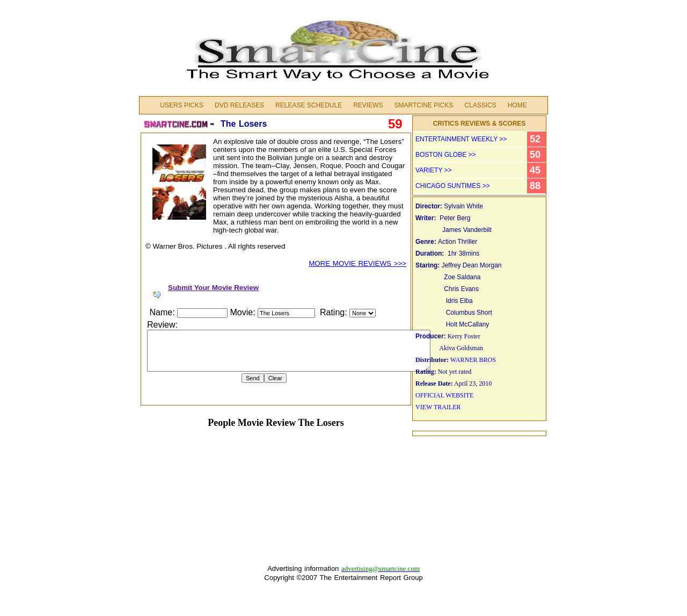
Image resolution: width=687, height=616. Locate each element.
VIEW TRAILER (438, 407)
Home (517, 105)
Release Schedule (309, 105)
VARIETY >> (434, 170)
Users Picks (182, 105)
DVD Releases (239, 105)
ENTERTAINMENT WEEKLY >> (461, 139)
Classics (480, 105)
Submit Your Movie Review (213, 288)
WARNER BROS (473, 360)
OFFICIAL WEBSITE (444, 395)
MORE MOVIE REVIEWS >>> (357, 263)
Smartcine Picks (423, 105)
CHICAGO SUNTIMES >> (453, 186)
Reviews (368, 105)
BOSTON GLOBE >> (446, 155)
